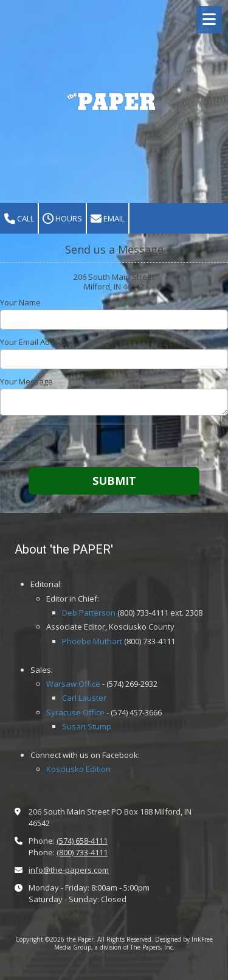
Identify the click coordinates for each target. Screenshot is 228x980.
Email (108, 219)
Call (19, 219)
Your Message (26, 381)
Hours (62, 219)
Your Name (20, 302)
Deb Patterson (89, 613)
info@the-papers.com (69, 870)
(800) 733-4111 (82, 852)
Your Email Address (36, 342)
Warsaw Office (73, 684)
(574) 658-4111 (82, 841)
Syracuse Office (75, 712)
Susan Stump (87, 726)
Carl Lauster (84, 698)
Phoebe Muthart (92, 641)
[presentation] (78, 443)
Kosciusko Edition (78, 769)
